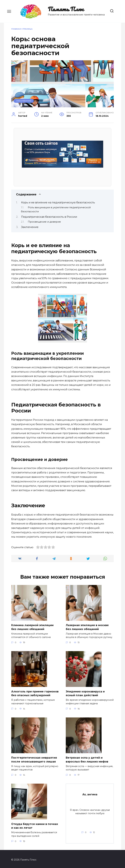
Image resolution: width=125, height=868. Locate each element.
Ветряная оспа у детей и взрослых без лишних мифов (87, 759)
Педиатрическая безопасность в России (49, 217)
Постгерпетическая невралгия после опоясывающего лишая (34, 759)
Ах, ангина (90, 793)
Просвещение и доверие (44, 222)
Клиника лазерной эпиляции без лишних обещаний (32, 627)
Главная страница (22, 29)
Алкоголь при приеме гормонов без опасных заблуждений (35, 693)
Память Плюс (66, 9)
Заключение (30, 227)
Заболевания (24, 101)
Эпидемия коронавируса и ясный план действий (85, 693)
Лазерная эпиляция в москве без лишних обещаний (87, 627)
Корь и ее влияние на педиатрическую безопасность (58, 202)
